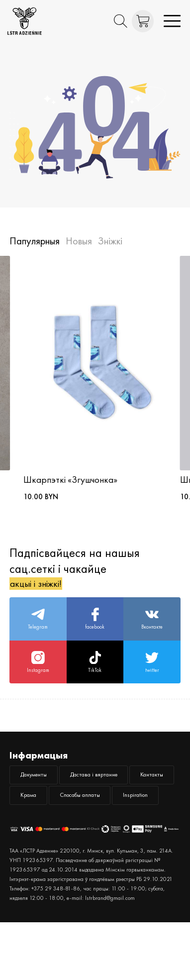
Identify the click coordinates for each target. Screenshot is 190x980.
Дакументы (41, 798)
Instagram (38, 680)
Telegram (38, 629)
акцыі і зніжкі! (44, 588)
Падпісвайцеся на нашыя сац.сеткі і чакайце (75, 572)
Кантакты (38, 824)
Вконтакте (152, 629)
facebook (95, 629)
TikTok (95, 680)
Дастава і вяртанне (118, 798)
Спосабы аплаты (50, 850)
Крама (92, 824)
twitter (152, 680)
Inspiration (121, 850)
